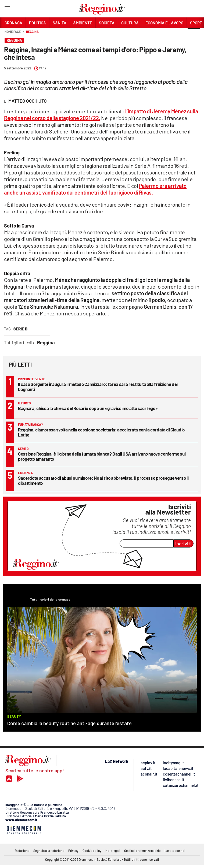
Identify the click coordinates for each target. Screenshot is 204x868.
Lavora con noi (175, 851)
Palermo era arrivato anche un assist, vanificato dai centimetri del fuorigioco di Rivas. (95, 189)
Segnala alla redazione (49, 851)
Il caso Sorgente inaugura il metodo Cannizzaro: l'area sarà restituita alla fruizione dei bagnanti (98, 387)
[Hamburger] (7, 9)
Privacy (73, 851)
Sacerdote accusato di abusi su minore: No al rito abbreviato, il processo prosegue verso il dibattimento (103, 480)
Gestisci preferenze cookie (142, 851)
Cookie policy (92, 851)
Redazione (22, 851)
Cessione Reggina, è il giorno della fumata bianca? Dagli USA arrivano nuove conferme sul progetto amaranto (102, 456)
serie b (20, 329)
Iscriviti (183, 543)
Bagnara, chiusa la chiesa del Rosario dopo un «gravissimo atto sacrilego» (88, 408)
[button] (194, 35)
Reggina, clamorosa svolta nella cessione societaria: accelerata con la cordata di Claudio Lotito (101, 432)
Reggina (32, 32)
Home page (13, 32)
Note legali (113, 851)
